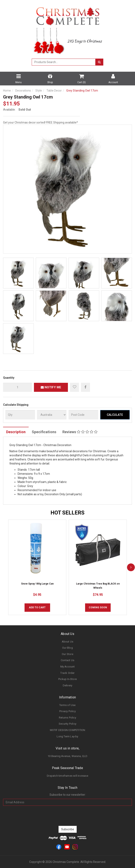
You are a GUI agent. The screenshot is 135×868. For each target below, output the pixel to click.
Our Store (67, 654)
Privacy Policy (67, 711)
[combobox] (64, 62)
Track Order (67, 673)
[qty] (17, 387)
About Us (68, 642)
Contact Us (67, 660)
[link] (59, 847)
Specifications (44, 432)
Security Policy (67, 724)
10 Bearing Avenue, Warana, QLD (67, 756)
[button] (74, 387)
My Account (68, 667)
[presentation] (67, 816)
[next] (131, 567)
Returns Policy (67, 718)
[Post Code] (83, 415)
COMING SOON (98, 607)
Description (16, 432)
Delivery (68, 685)
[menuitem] (85, 387)
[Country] (52, 415)
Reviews (80, 432)
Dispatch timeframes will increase (67, 776)
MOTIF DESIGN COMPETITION (68, 730)
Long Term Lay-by (67, 736)
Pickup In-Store (67, 679)
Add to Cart (37, 607)
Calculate (115, 415)
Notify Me (51, 387)
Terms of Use (67, 705)
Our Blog (67, 648)
